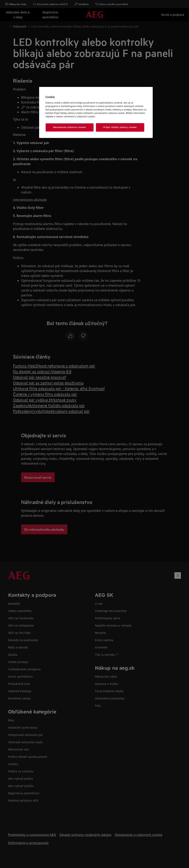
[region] (96, 113)
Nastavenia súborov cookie (70, 127)
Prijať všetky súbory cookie (120, 127)
